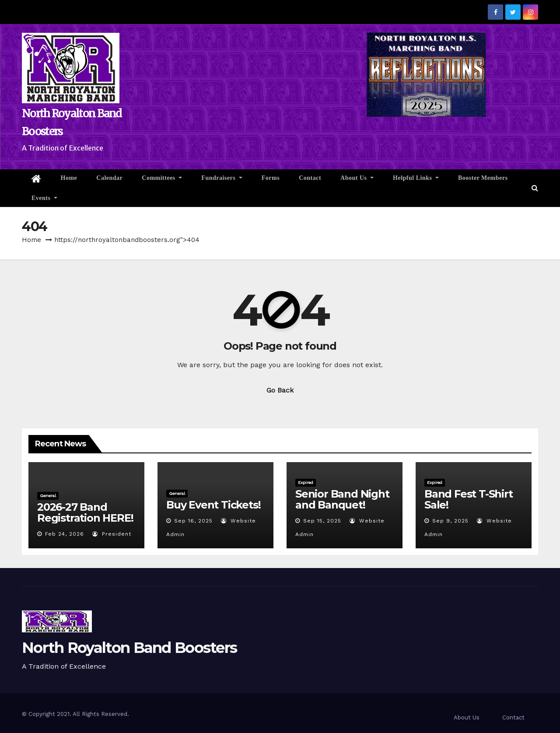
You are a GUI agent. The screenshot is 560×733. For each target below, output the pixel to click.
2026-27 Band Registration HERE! (85, 512)
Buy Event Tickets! (213, 505)
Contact (310, 178)
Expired (306, 482)
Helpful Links (416, 178)
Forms (271, 178)
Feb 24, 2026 (65, 534)
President (112, 534)
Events (44, 198)
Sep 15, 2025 (322, 521)
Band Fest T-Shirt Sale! (469, 499)
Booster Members (483, 178)
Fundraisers (222, 178)
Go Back (280, 390)
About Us (357, 178)
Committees (162, 178)
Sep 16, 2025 (193, 521)
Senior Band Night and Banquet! (342, 499)
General (48, 496)
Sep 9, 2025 (450, 521)
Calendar (109, 178)
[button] (535, 188)
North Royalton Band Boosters (129, 648)
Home (69, 178)
